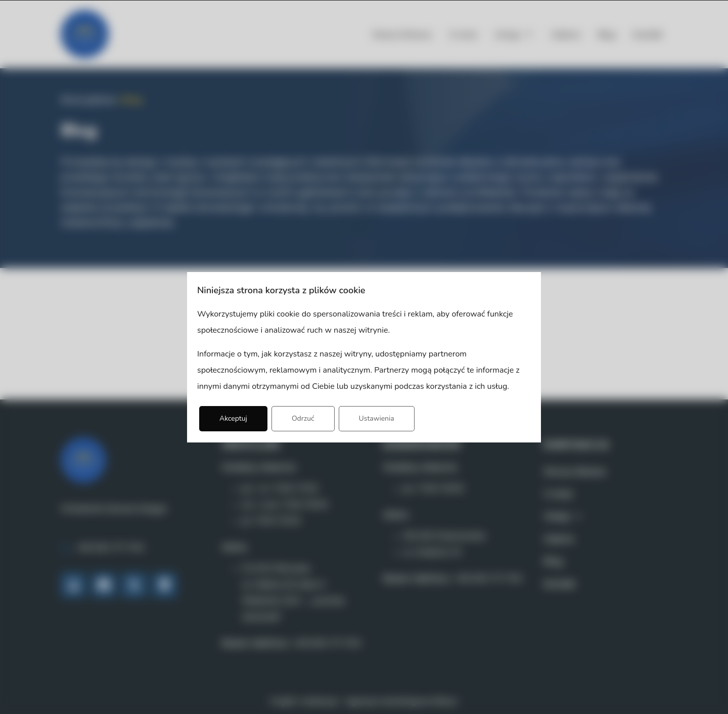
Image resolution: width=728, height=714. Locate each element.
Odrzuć (303, 418)
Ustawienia (377, 418)
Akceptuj (233, 418)
